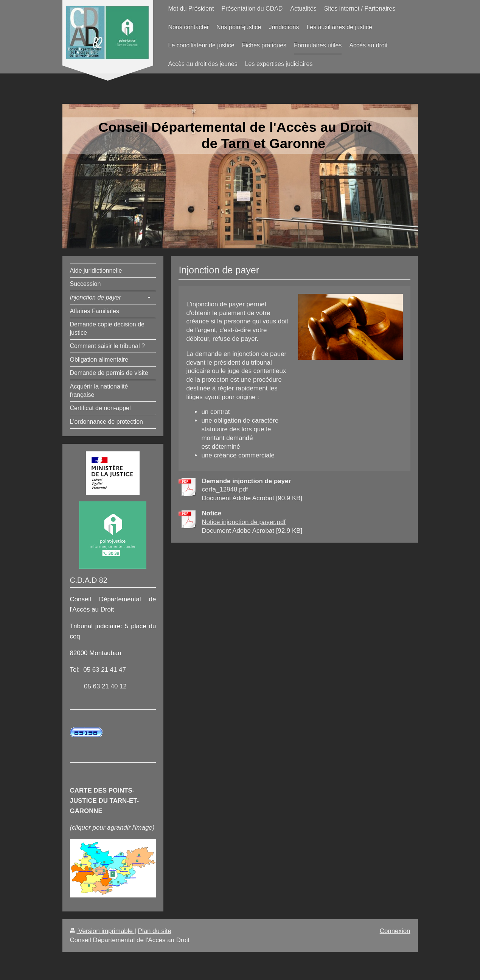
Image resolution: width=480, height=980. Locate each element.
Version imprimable (102, 931)
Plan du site (155, 931)
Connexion (395, 931)
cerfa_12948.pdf (225, 489)
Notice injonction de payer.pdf (244, 522)
